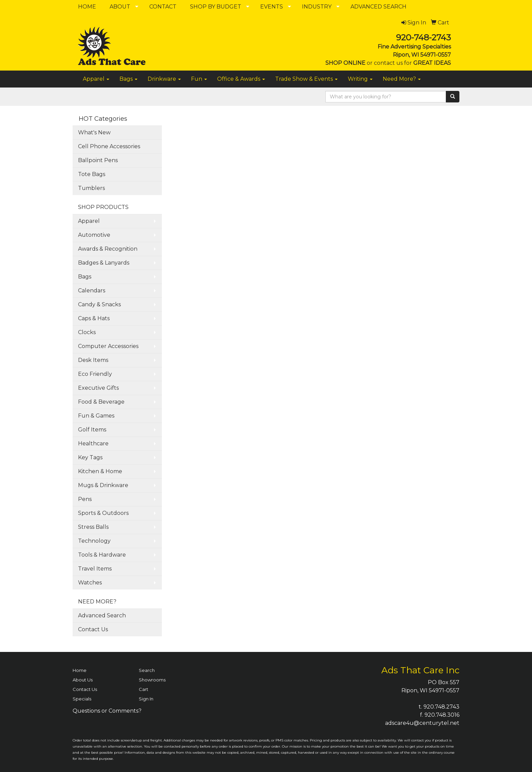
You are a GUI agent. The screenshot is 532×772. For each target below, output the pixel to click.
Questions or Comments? (107, 711)
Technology (94, 541)
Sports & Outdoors (103, 513)
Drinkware (164, 79)
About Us (83, 680)
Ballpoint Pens (98, 160)
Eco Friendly (95, 374)
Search (147, 670)
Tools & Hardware (102, 555)
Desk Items (93, 360)
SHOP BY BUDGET (216, 7)
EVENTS (272, 7)
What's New (94, 132)
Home (80, 670)
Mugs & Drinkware (103, 485)
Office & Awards (241, 79)
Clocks (87, 332)
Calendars (92, 291)
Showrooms (152, 680)
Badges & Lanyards (104, 263)
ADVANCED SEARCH (378, 7)
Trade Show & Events (306, 79)
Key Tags (90, 457)
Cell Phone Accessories (109, 146)
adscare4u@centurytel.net (422, 723)
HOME (87, 7)
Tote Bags (92, 174)
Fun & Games (96, 416)
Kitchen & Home (100, 471)
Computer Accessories (108, 346)
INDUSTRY (317, 7)
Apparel (96, 79)
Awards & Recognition (108, 249)
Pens (85, 499)
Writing (360, 79)
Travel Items (95, 569)
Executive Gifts (98, 388)
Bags (128, 79)
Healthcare (93, 443)
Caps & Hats (94, 318)
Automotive (94, 235)
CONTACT (163, 7)
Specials (82, 699)
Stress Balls (93, 527)
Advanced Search (102, 615)
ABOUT (120, 7)
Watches (90, 583)
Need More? (402, 79)
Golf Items (92, 430)
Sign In (146, 699)
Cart (144, 689)
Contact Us (93, 629)
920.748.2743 (441, 707)
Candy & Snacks (99, 304)
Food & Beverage (101, 402)
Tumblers (91, 188)
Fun (199, 79)
